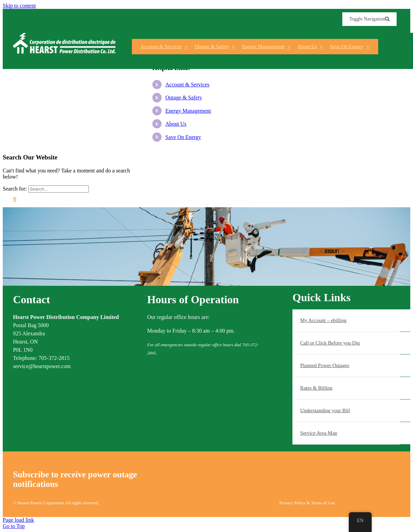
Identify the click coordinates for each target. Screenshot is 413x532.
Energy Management (188, 111)
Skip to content (19, 6)
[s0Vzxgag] (64, 35)
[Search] (15, 200)
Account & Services (187, 85)
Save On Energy (183, 137)
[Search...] (59, 189)
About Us (176, 124)
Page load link (18, 520)
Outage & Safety (184, 97)
